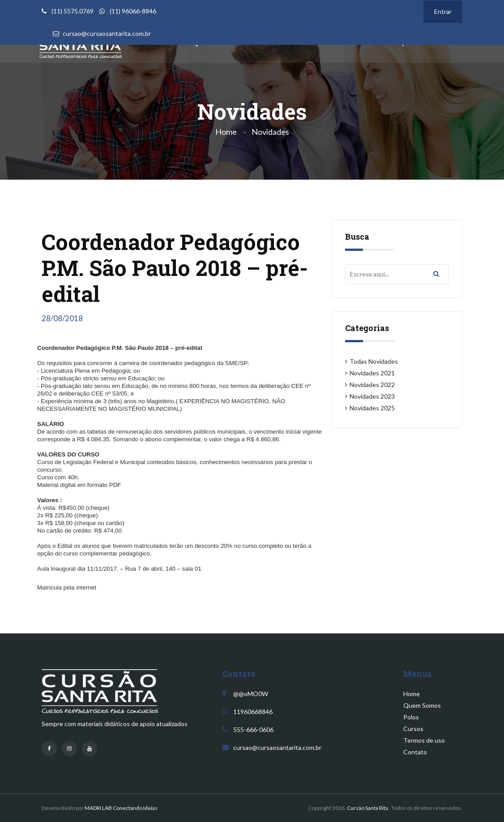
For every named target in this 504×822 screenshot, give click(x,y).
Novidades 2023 (372, 396)
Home (226, 132)
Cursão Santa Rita (367, 808)
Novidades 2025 (372, 408)
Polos (411, 717)
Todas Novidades (374, 361)
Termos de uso (424, 740)
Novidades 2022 (372, 385)
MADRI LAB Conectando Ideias (121, 808)
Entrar (443, 11)
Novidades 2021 (372, 373)
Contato (415, 752)
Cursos (413, 729)
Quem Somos (422, 705)
